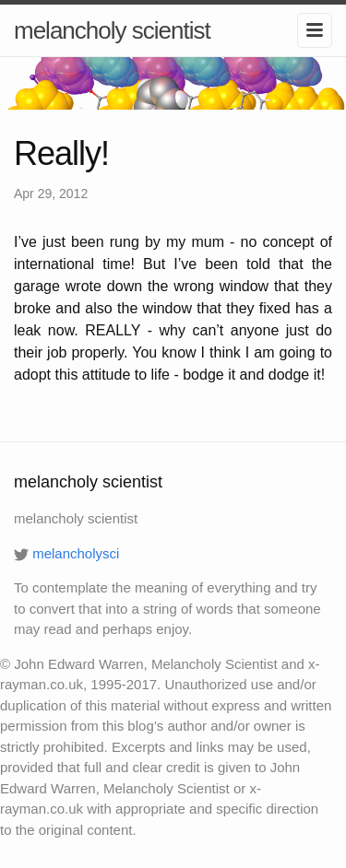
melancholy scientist (112, 30)
